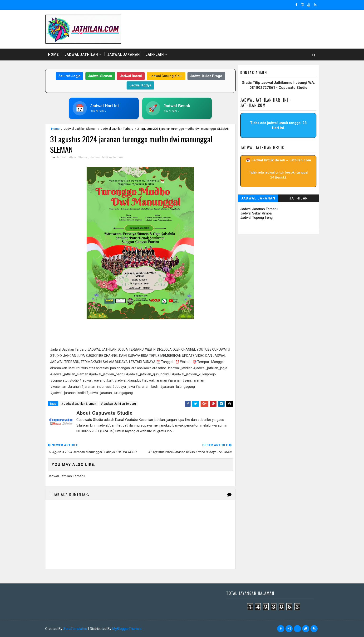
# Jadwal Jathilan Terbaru (118, 404)
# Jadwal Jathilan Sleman (79, 404)
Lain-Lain (155, 55)
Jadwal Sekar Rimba (256, 213)
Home (53, 55)
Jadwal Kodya (140, 85)
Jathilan (299, 198)
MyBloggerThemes (127, 629)
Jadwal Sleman (100, 76)
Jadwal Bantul (131, 76)
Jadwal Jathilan (81, 55)
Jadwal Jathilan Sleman (80, 129)
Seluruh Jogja (69, 76)
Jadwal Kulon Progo (206, 76)
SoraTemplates (75, 629)
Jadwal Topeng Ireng (256, 218)
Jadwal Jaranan (124, 55)
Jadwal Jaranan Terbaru (259, 209)
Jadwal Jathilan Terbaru (117, 129)
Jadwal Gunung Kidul (166, 76)
